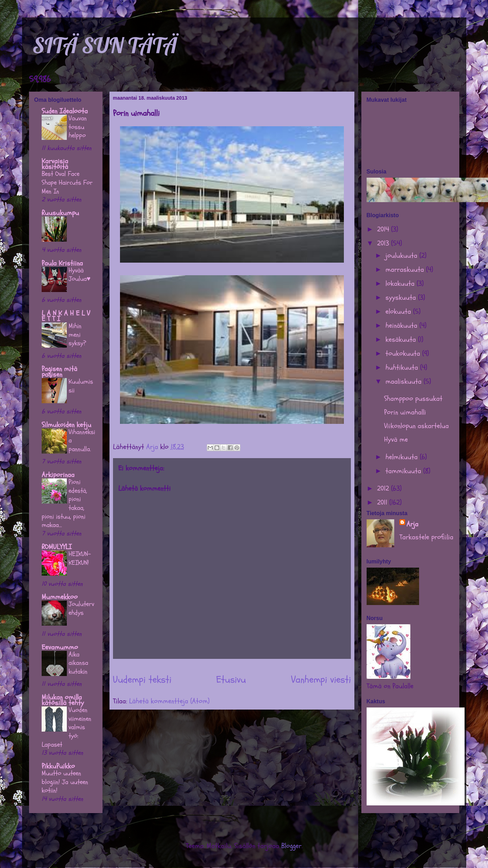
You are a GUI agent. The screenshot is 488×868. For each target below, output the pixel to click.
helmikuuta (403, 457)
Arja (412, 524)
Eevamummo (60, 647)
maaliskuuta (405, 381)
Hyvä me (396, 439)
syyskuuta (402, 297)
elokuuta (399, 311)
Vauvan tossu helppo (78, 127)
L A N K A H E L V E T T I (66, 316)
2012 (384, 488)
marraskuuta (406, 269)
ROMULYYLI (57, 547)
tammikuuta (404, 471)
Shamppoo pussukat (413, 399)
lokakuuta (401, 283)
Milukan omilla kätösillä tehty (63, 700)
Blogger (291, 846)
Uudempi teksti (142, 680)
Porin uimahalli (405, 412)
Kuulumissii (81, 386)
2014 (384, 229)
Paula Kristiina (62, 263)
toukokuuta (404, 353)
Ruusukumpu (60, 213)
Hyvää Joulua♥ (80, 275)
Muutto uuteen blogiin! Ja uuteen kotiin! (65, 782)
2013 (384, 243)
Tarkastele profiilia (426, 537)
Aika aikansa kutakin (78, 663)
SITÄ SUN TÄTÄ (105, 45)
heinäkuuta (402, 325)
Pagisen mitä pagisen (59, 372)
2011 (383, 502)
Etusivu (231, 680)
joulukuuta (402, 255)
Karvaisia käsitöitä (55, 164)
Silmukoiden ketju (66, 425)
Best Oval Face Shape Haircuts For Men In (67, 182)
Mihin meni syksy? (77, 335)
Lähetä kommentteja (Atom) (169, 701)
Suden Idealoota (65, 111)
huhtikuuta (403, 367)
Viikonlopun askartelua (416, 426)
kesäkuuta (402, 339)
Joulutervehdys (81, 608)
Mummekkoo (60, 597)
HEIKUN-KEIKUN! (80, 558)
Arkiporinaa (58, 475)
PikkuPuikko (58, 766)
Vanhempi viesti (321, 680)
